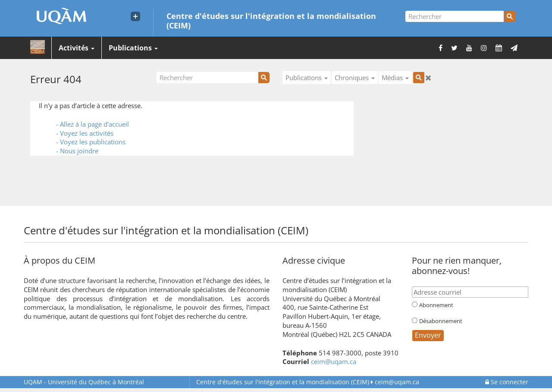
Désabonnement (441, 321)
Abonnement (436, 305)
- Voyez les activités (85, 133)
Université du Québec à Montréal (84, 382)
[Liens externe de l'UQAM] (135, 16)
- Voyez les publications (91, 142)
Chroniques (355, 78)
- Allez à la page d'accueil (93, 124)
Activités (77, 48)
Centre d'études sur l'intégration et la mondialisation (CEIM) (271, 20)
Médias (395, 78)
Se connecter (507, 382)
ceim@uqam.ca (334, 361)
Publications (133, 48)
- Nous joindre (77, 151)
